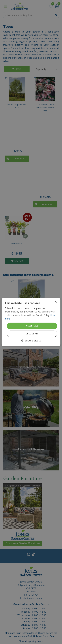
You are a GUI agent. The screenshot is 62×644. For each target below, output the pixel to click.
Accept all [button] (32, 326)
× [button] (55, 302)
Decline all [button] (32, 334)
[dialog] (31, 322)
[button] (31, 341)
